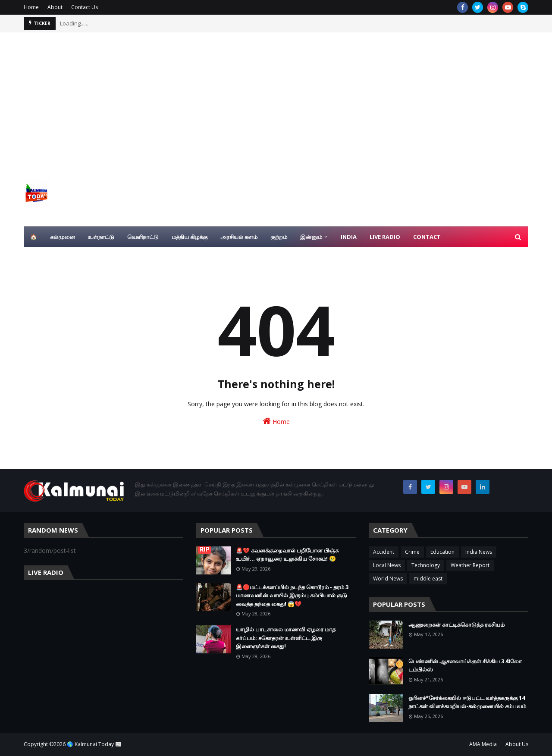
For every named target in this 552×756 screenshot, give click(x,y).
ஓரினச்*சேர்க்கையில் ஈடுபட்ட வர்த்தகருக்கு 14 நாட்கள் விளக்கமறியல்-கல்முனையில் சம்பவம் (467, 702)
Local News (387, 565)
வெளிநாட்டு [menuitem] (143, 237)
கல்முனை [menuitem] (63, 237)
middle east (428, 579)
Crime (412, 552)
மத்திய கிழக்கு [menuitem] (190, 237)
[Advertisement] (276, 97)
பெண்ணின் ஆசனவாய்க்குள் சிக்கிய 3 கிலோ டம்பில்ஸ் (465, 665)
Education (442, 552)
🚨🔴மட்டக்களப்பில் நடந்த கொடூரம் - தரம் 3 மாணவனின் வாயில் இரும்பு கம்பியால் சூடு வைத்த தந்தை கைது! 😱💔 (292, 595)
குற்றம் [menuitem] (279, 237)
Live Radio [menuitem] (385, 237)
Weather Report (470, 565)
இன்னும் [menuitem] (311, 237)
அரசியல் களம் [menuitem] (239, 237)
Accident (384, 552)
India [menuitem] (349, 237)
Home (31, 7)
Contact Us (85, 7)
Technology (426, 565)
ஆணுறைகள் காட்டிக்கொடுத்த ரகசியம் (456, 624)
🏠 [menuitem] (34, 237)
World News (388, 579)
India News (479, 552)
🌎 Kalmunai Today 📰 (94, 744)
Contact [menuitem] (427, 237)
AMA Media (483, 744)
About (55, 7)
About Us (517, 744)
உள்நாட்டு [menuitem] (101, 237)
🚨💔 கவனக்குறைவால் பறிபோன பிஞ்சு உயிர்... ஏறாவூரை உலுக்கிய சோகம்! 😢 (287, 555)
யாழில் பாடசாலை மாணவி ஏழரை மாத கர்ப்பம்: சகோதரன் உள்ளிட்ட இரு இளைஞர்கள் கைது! (286, 638)
